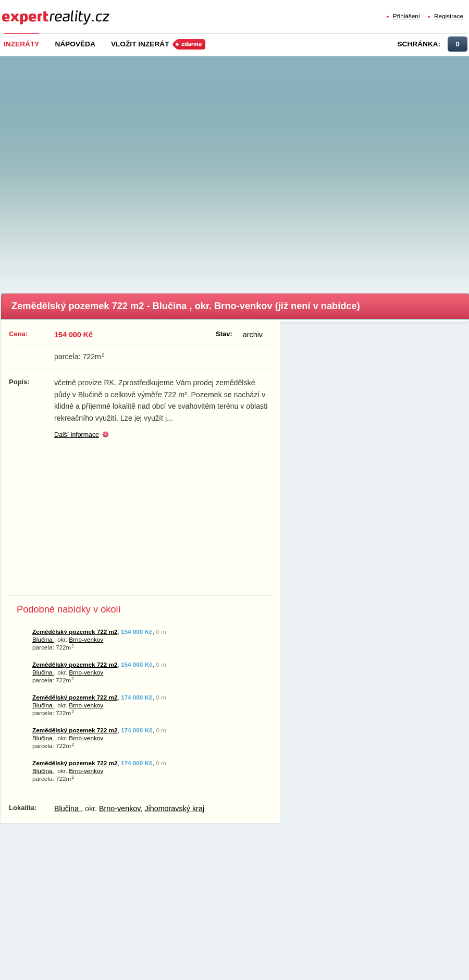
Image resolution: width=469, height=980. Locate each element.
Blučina (43, 639)
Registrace (449, 16)
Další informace (77, 435)
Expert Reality (21, 11)
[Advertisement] (115, 172)
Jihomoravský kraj (174, 808)
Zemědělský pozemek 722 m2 (75, 632)
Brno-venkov (86, 639)
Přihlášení (406, 16)
